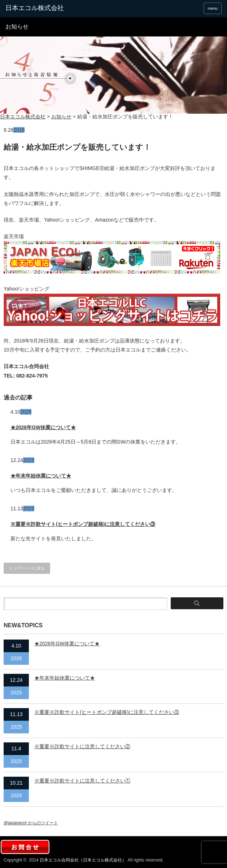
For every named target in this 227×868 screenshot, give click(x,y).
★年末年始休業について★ (41, 476)
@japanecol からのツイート (31, 823)
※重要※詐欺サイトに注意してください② (82, 746)
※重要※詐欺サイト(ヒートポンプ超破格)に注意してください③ (83, 524)
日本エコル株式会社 (23, 117)
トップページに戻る (27, 568)
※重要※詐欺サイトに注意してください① (82, 781)
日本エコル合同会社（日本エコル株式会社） (83, 860)
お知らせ (61, 117)
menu (213, 8)
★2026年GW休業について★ (43, 427)
